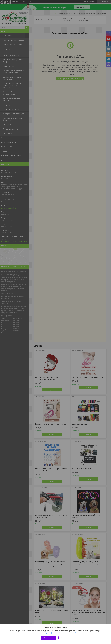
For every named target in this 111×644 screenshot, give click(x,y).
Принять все (49, 638)
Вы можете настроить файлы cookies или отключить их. (55, 633)
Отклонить (65, 638)
